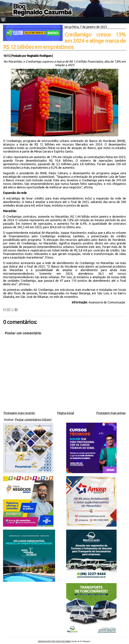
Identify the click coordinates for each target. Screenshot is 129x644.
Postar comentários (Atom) (33, 419)
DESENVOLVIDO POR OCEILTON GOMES (54, 641)
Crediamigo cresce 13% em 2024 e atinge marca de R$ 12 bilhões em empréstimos (65, 41)
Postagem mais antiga (111, 413)
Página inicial (66, 413)
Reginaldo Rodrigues (39, 56)
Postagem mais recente (19, 413)
